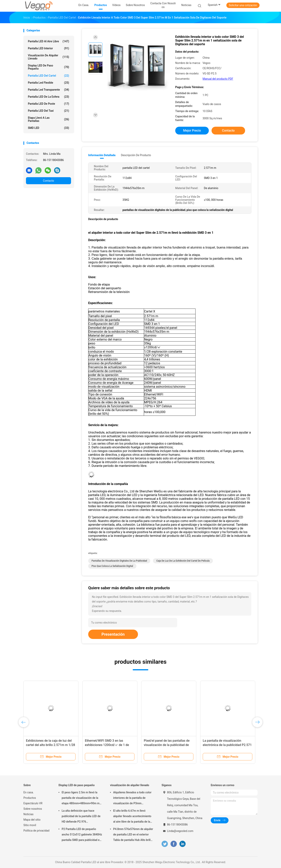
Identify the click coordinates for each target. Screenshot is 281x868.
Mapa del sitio (32, 820)
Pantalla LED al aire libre (48, 41)
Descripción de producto (136, 155)
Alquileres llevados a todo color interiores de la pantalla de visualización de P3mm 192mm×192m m (132, 798)
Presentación (113, 634)
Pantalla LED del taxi (48, 111)
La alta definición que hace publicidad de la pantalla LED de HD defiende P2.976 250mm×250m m (81, 817)
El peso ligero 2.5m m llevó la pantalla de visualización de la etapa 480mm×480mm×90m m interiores (81, 798)
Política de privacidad (36, 831)
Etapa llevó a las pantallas (48, 119)
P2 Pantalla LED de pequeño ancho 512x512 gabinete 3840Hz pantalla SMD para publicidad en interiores (82, 835)
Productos (30, 798)
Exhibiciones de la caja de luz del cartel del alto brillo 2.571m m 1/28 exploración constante (51, 745)
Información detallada (102, 155)
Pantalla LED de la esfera (48, 97)
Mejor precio (192, 131)
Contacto (48, 181)
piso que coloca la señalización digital (112, 566)
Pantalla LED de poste (48, 104)
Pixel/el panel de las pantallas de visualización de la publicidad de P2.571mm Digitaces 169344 (167, 745)
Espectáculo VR (33, 803)
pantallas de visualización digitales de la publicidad (119, 561)
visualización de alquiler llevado (48, 57)
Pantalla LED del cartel (48, 76)
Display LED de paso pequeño (48, 67)
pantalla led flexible (48, 83)
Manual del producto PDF (218, 79)
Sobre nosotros (33, 809)
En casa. (29, 792)
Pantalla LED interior (48, 48)
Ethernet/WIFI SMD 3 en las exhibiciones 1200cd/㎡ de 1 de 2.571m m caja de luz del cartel (107, 745)
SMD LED (48, 128)
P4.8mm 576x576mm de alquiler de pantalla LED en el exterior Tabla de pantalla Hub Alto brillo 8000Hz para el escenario (133, 835)
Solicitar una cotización (243, 5)
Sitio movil (30, 825)
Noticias (28, 814)
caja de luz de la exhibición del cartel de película (183, 561)
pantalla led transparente (48, 90)
